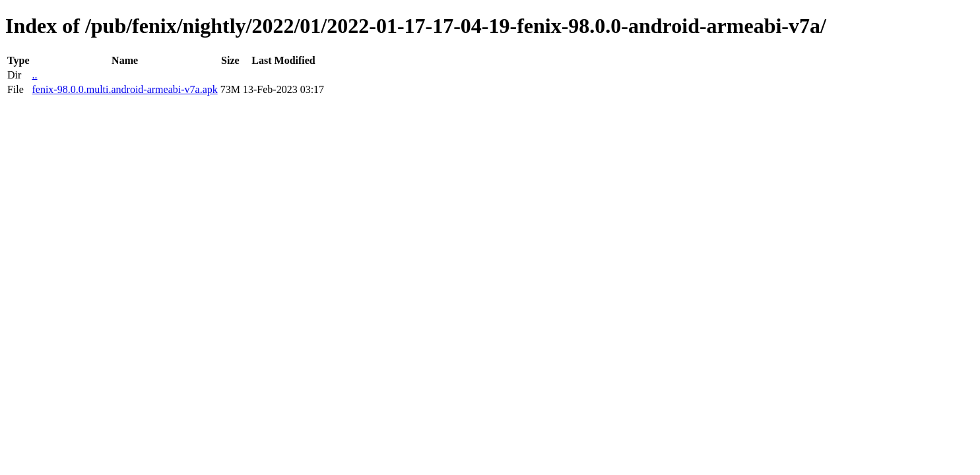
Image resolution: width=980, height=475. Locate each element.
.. (34, 75)
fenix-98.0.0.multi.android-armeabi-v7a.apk (124, 89)
